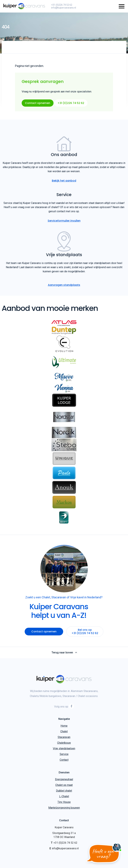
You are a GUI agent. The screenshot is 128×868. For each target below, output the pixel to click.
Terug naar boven (64, 653)
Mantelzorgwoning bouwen (64, 808)
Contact (64, 760)
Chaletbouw (64, 743)
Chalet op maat (64, 785)
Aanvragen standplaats (64, 285)
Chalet (64, 731)
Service (64, 754)
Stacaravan (64, 737)
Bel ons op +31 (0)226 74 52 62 (85, 631)
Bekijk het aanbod (64, 181)
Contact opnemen (38, 103)
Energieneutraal (64, 779)
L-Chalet (64, 796)
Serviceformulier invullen (64, 221)
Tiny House (64, 802)
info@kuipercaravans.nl (64, 8)
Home (64, 726)
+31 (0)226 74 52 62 (62, 5)
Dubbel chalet (64, 791)
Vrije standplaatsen (64, 748)
